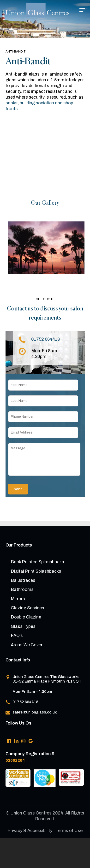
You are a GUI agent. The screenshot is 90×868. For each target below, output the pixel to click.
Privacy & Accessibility (30, 831)
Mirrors (18, 599)
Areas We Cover (27, 645)
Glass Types (23, 626)
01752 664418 (46, 339)
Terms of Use (69, 831)
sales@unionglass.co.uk (35, 712)
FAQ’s (17, 636)
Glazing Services (27, 608)
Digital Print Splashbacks (36, 571)
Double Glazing (26, 617)
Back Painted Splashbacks (37, 562)
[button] (82, 10)
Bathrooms (22, 589)
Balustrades (23, 580)
